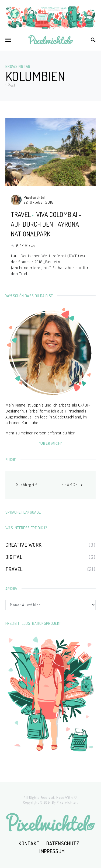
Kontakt (29, 843)
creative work (24, 545)
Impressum (52, 851)
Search (70, 485)
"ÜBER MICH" (50, 443)
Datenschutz (63, 843)
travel (21, 214)
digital (14, 557)
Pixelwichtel (35, 197)
